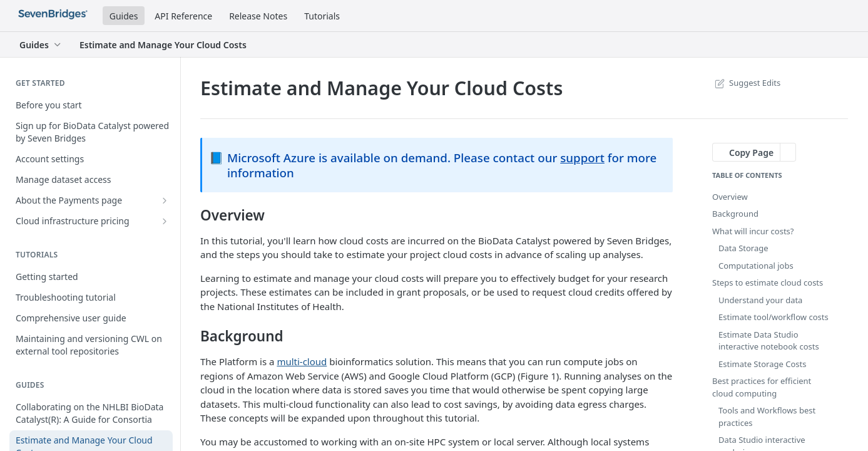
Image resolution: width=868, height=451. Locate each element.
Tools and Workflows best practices (767, 417)
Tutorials (322, 16)
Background (735, 214)
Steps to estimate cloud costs (768, 283)
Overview (730, 197)
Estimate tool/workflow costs (774, 317)
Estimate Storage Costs (762, 364)
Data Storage (743, 248)
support (582, 158)
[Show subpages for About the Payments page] (165, 200)
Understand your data (760, 300)
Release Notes (258, 16)
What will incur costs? (753, 231)
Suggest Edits (746, 83)
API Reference (183, 16)
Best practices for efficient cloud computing (762, 387)
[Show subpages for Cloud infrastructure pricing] (165, 221)
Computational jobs (756, 266)
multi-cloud (302, 361)
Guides (124, 16)
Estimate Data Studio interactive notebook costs (769, 341)
